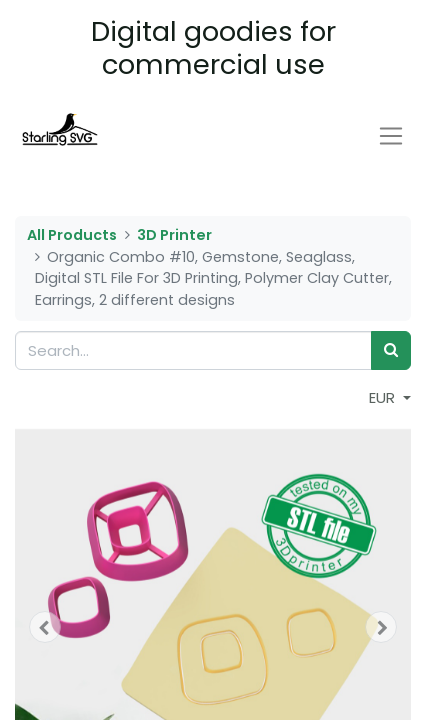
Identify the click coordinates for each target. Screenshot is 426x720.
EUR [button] (384, 397)
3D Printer (174, 235)
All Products (72, 235)
